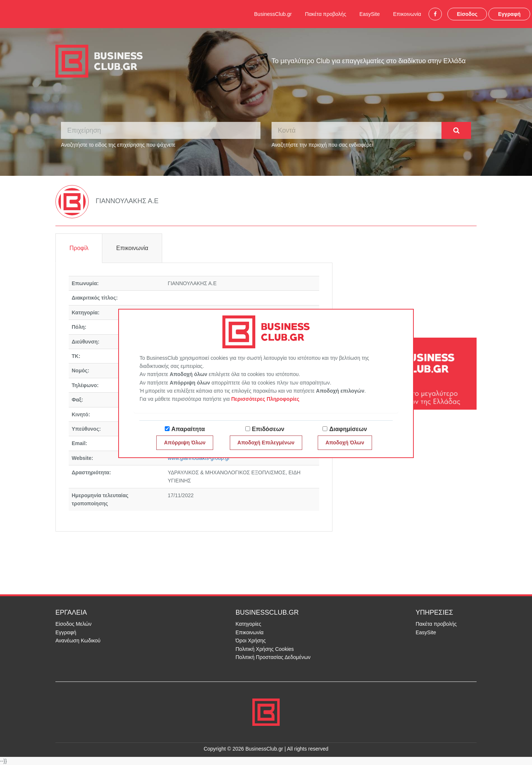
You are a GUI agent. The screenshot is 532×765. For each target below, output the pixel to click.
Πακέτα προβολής (326, 14)
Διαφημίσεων (348, 429)
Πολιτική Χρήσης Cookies (265, 649)
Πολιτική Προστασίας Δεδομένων (273, 657)
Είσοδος (467, 14)
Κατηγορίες (248, 624)
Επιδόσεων (268, 429)
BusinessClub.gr (273, 14)
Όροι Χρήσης (251, 641)
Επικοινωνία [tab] (132, 248)
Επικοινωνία (407, 14)
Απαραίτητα (188, 429)
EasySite (370, 14)
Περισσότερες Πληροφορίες (265, 399)
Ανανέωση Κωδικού (78, 641)
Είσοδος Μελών (74, 624)
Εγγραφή (509, 14)
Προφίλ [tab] (79, 248)
